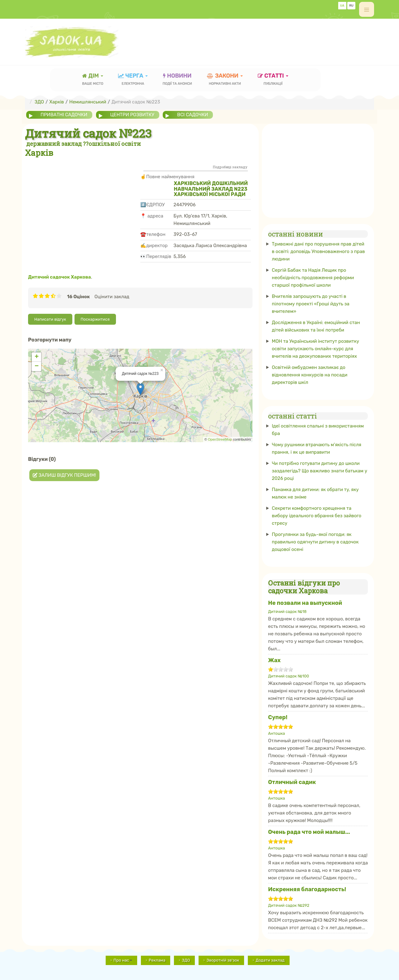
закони (225, 80)
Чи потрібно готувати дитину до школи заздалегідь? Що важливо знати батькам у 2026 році (320, 471)
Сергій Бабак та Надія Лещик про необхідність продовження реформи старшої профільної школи (313, 278)
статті (273, 80)
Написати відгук (50, 319)
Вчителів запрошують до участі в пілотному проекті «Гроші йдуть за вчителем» (311, 304)
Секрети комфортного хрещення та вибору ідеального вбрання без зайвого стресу (317, 516)
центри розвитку (132, 115)
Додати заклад (270, 960)
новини (177, 80)
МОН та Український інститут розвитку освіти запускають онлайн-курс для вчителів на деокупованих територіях (315, 349)
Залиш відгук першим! (64, 475)
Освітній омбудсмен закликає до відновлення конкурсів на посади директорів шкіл (310, 375)
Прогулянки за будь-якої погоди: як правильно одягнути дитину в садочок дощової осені (315, 542)
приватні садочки (64, 115)
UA (342, 6)
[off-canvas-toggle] (367, 9)
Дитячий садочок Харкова (60, 277)
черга (133, 80)
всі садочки (193, 115)
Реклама (157, 960)
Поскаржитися (95, 319)
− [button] (37, 366)
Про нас (123, 960)
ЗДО (186, 960)
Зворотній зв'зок (223, 960)
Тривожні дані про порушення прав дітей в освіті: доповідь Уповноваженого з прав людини (318, 251)
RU (351, 6)
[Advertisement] (261, 39)
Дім (93, 80)
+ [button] (37, 357)
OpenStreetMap (220, 439)
